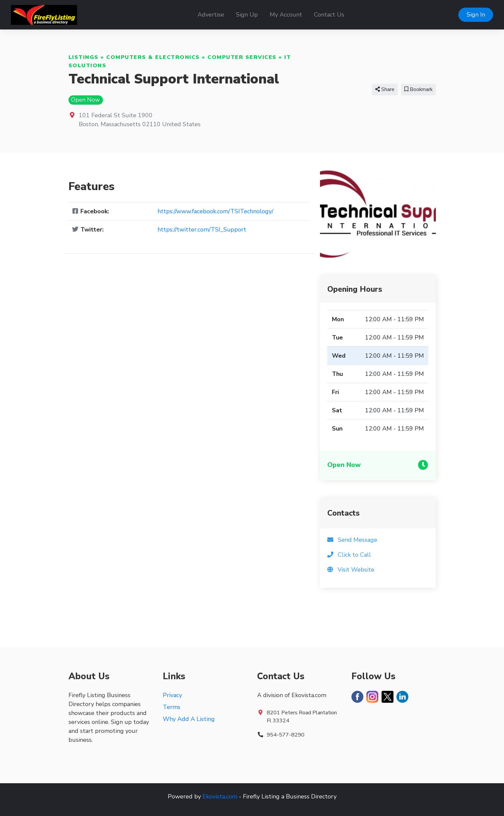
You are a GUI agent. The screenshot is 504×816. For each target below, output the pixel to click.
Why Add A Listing (189, 719)
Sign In (476, 15)
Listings (84, 57)
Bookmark (418, 89)
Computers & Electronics (153, 57)
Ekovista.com (220, 796)
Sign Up (247, 15)
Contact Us (329, 15)
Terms (172, 707)
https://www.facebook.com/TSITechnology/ (215, 211)
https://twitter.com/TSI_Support (202, 229)
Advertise (211, 15)
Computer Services (242, 57)
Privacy (172, 695)
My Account (286, 15)
